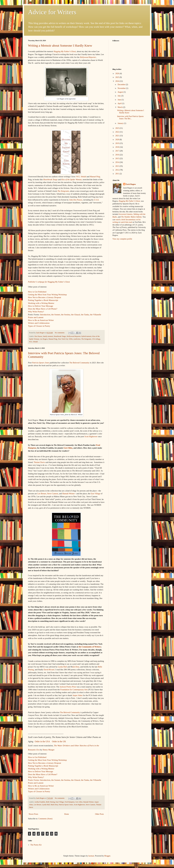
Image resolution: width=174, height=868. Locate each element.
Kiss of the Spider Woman (72, 180)
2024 (118, 81)
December (122, 85)
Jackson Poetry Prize (68, 687)
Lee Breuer (42, 494)
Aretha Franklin (40, 802)
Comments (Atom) (45, 819)
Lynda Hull (62, 667)
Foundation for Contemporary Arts (74, 690)
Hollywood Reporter (88, 57)
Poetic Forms (34, 780)
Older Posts (99, 814)
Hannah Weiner (68, 494)
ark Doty (76, 667)
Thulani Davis (39, 462)
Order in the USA (42, 741)
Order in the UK (59, 741)
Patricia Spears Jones (41, 363)
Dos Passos (38, 336)
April (120, 103)
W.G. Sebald (81, 177)
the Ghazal (76, 315)
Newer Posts (33, 814)
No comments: (60, 333)
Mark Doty (54, 805)
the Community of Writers (90, 647)
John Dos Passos (76, 200)
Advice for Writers (52, 12)
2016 (118, 155)
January (121, 123)
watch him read (126, 222)
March (120, 107)
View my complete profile (122, 239)
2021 (118, 136)
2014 (118, 162)
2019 (118, 143)
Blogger (107, 856)
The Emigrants (63, 191)
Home (67, 814)
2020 (118, 140)
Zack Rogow (131, 184)
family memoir (48, 336)
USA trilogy (96, 339)
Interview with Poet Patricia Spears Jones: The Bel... (130, 117)
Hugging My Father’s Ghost (65, 51)
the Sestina (66, 315)
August (121, 92)
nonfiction (77, 339)
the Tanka (85, 315)
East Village (96, 494)
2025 (118, 77)
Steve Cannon (53, 494)
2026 (118, 74)
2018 (118, 147)
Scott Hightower (91, 436)
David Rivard (49, 670)
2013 (118, 166)
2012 (118, 170)
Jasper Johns (77, 695)
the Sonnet (56, 315)
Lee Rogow (44, 339)
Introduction (45, 315)
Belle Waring (50, 802)
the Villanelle (96, 315)
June (120, 100)
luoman (91, 856)
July (119, 96)
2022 (118, 132)
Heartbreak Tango (50, 180)
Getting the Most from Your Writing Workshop (47, 295)
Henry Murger (49, 750)
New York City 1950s (65, 339)
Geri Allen (68, 448)
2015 (118, 158)
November (122, 88)
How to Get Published (37, 292)
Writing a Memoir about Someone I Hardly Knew (60, 46)
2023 (118, 128)
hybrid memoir (87, 336)
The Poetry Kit (36, 845)
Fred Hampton (70, 802)
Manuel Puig (95, 177)
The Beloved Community (79, 363)
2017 (118, 151)
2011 (117, 174)
